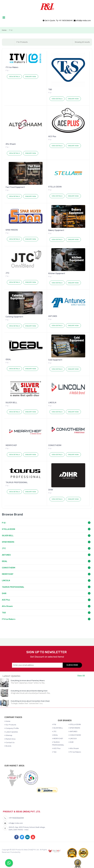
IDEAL (8, 359)
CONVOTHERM (55, 445)
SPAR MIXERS (12, 230)
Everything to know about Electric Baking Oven (29, 691)
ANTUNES (53, 316)
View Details (14, 77)
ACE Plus (52, 136)
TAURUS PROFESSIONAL (17, 482)
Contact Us (9, 742)
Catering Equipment (14, 317)
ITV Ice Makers (12, 67)
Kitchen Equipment (57, 273)
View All (81, 676)
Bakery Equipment (56, 230)
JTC (7, 273)
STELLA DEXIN (55, 187)
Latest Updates (11, 732)
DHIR (51, 490)
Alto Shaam (11, 144)
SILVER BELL (11, 403)
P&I (54, 724)
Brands (8, 746)
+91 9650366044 (64, 20)
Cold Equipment (55, 360)
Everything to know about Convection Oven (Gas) (30, 701)
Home (4, 30)
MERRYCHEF (11, 445)
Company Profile (12, 728)
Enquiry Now (31, 77)
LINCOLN (52, 403)
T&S (50, 89)
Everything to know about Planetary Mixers (28, 681)
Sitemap (8, 735)
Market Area (10, 739)
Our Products (10, 725)
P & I (4, 523)
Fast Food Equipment (15, 187)
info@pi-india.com (82, 20)
